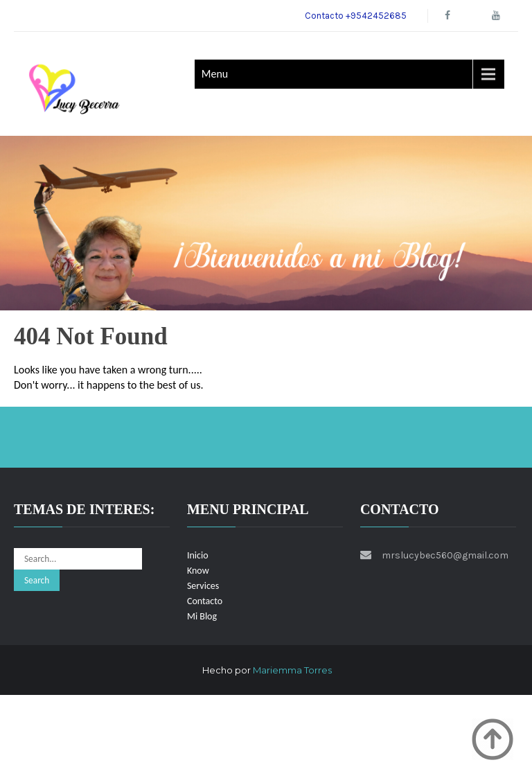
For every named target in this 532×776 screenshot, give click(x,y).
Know (198, 571)
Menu (215, 74)
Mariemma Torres (292, 670)
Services (203, 586)
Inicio (198, 555)
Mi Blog (202, 616)
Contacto (205, 601)
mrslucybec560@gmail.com (445, 555)
